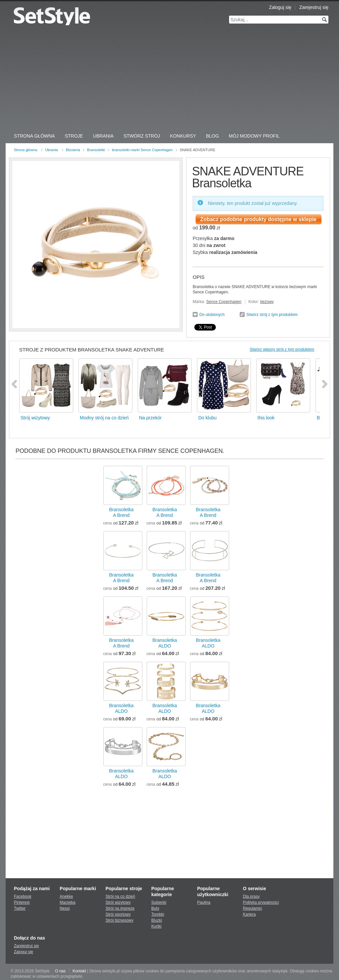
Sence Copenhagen (224, 302)
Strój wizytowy (118, 902)
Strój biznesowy (120, 920)
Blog (212, 136)
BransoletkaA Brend (121, 512)
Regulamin (252, 908)
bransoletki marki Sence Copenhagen (142, 150)
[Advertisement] (169, 80)
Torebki (158, 914)
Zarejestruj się (314, 7)
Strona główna (25, 150)
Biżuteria (73, 150)
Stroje (74, 136)
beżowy (267, 302)
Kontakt (79, 971)
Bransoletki (96, 150)
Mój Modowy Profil (254, 136)
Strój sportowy (118, 914)
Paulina (204, 902)
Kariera (249, 914)
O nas (60, 971)
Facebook (23, 896)
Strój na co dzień (120, 896)
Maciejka (67, 902)
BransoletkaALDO (165, 643)
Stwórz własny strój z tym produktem (282, 349)
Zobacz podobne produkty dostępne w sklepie (258, 219)
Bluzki (157, 920)
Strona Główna (34, 136)
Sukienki (159, 902)
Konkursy (183, 136)
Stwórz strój (142, 136)
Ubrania (103, 136)
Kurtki (156, 926)
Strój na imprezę (120, 908)
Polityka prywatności (261, 902)
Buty (155, 908)
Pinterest (22, 902)
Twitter (20, 908)
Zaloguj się (280, 7)
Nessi (65, 908)
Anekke (66, 896)
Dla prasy (251, 896)
